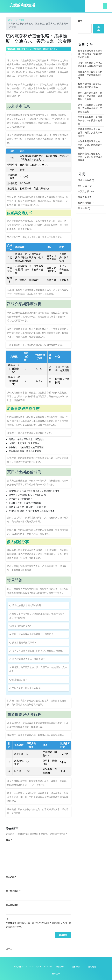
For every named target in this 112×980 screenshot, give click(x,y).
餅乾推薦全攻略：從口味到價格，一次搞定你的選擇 (90, 120)
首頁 (10, 20)
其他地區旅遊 (85, 180)
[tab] (107, 6)
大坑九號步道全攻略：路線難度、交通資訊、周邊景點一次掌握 (90, 96)
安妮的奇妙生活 (22, 5)
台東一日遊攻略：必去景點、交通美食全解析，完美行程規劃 (90, 108)
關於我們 (60, 967)
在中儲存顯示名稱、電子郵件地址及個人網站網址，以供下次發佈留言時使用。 (38, 925)
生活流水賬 (83, 191)
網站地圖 (92, 967)
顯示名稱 (11, 877)
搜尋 (80, 21)
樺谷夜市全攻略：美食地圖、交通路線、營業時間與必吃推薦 (90, 54)
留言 (9, 840)
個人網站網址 (12, 905)
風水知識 (82, 208)
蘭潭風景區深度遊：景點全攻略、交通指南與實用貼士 (90, 75)
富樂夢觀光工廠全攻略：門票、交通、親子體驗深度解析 (90, 157)
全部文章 (56, 974)
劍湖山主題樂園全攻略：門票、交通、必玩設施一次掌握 (90, 145)
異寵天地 (82, 197)
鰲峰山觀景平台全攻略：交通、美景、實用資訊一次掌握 (90, 133)
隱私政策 (76, 967)
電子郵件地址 (13, 891)
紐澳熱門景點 (85, 203)
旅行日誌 (20, 20)
